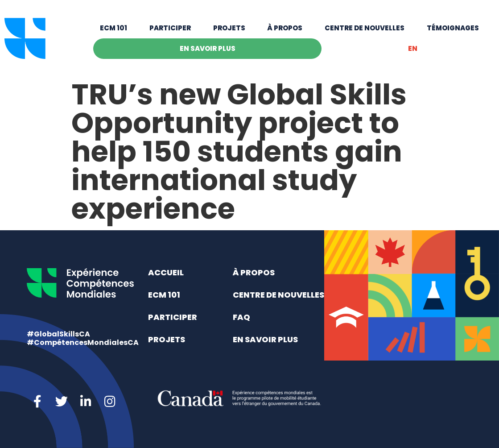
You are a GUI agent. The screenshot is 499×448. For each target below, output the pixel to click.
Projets (229, 28)
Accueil (166, 272)
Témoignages (453, 28)
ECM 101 (113, 28)
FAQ (241, 317)
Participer (170, 28)
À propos (285, 28)
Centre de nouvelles (365, 28)
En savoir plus (208, 48)
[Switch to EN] (412, 49)
